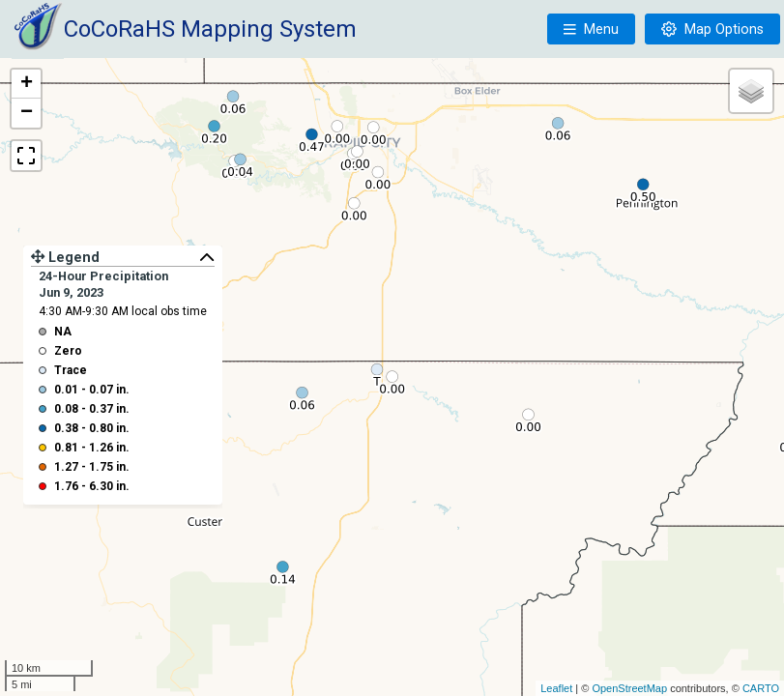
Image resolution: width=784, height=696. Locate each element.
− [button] (27, 113)
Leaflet (556, 688)
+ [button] (27, 84)
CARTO (761, 688)
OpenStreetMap (629, 688)
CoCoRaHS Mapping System (210, 29)
